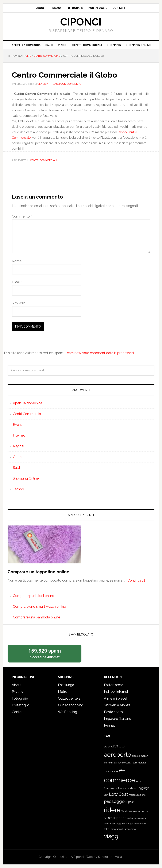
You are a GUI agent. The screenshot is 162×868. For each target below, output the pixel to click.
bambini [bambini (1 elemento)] (109, 763)
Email (17, 282)
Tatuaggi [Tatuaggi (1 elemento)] (116, 824)
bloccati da (45, 653)
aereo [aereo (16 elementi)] (118, 746)
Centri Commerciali (28, 414)
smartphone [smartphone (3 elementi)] (117, 818)
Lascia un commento (67, 84)
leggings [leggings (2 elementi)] (143, 788)
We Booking (67, 712)
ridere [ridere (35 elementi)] (112, 810)
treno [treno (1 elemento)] (113, 829)
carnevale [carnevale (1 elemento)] (119, 763)
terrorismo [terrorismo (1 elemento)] (140, 824)
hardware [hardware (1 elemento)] (132, 788)
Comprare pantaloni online (33, 596)
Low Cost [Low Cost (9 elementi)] (118, 794)
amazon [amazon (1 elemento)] (144, 756)
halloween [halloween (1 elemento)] (120, 788)
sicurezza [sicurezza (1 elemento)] (143, 811)
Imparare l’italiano (118, 719)
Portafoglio (21, 705)
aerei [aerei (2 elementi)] (107, 746)
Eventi (18, 425)
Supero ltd (106, 857)
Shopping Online (26, 478)
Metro (63, 692)
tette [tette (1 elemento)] (107, 829)
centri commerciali (44, 160)
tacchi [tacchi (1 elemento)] (107, 824)
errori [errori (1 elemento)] (139, 781)
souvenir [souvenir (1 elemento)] (142, 818)
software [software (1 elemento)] (132, 818)
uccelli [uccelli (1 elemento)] (120, 829)
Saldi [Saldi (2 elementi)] (124, 811)
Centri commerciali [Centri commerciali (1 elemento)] (136, 763)
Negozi (18, 446)
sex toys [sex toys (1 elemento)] (133, 811)
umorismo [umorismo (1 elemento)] (130, 829)
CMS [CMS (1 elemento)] (106, 771)
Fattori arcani (114, 685)
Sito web (19, 303)
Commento (22, 216)
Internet (19, 435)
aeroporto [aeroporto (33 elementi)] (118, 755)
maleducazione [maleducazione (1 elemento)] (137, 795)
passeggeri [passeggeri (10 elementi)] (116, 801)
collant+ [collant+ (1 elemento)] (114, 771)
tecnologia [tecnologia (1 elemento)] (128, 824)
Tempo (18, 489)
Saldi (17, 468)
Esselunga (66, 685)
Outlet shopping (71, 705)
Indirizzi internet (116, 692)
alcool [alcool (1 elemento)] (135, 756)
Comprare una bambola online (36, 617)
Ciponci (81, 22)
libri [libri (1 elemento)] (106, 795)
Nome (18, 261)
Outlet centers (69, 698)
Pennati (110, 725)
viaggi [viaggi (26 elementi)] (112, 836)
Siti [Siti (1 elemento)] (106, 818)
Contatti (18, 712)
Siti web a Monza (117, 705)
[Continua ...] (136, 580)
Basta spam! (114, 712)
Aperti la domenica (28, 403)
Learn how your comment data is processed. (100, 353)
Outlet (18, 457)
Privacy (18, 692)
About (17, 685)
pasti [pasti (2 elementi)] (131, 802)
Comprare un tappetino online (38, 572)
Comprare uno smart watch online (39, 607)
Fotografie (20, 698)
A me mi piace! (115, 698)
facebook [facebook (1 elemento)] (109, 788)
